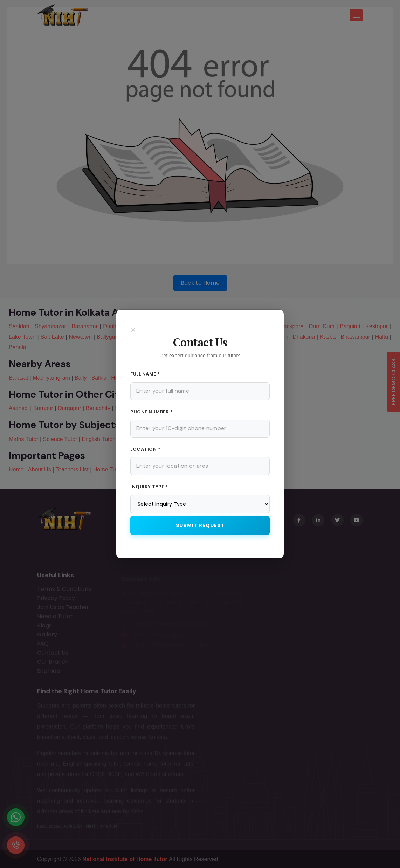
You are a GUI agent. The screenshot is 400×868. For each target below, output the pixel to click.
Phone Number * (151, 412)
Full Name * (145, 374)
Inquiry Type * (149, 487)
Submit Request (200, 525)
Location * (145, 449)
